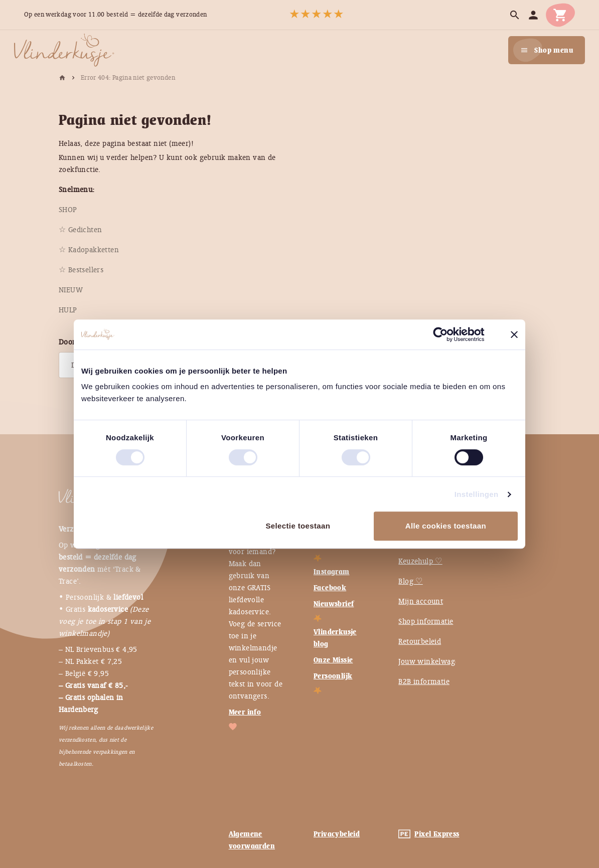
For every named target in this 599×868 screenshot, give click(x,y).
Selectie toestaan (298, 526)
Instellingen (477, 494)
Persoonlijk (333, 676)
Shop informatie (426, 621)
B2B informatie (424, 681)
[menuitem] (68, 210)
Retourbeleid (420, 641)
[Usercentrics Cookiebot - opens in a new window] (448, 334)
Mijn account (421, 601)
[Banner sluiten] (514, 334)
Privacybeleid (337, 834)
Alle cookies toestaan (446, 526)
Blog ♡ (410, 581)
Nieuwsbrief (334, 604)
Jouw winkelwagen (431, 661)
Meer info (245, 712)
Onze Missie (333, 660)
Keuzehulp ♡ (420, 561)
